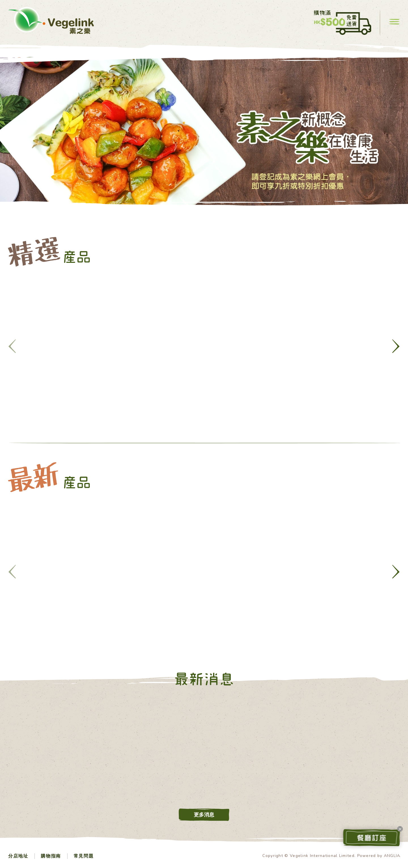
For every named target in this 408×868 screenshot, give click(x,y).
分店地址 (18, 856)
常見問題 (84, 856)
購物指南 (51, 856)
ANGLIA (392, 856)
